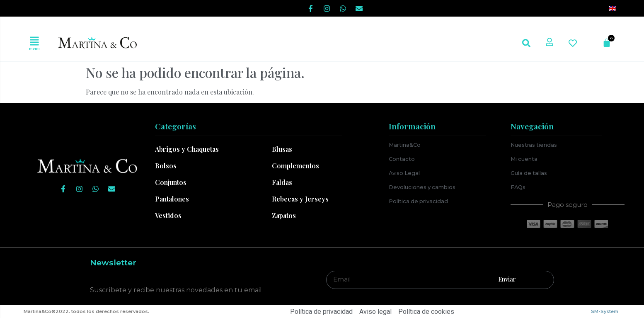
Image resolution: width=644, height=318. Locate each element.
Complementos (295, 166)
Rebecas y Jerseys (300, 199)
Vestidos (168, 215)
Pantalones (172, 199)
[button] (34, 41)
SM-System (605, 311)
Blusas (282, 149)
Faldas (282, 182)
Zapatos (284, 215)
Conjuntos (171, 182)
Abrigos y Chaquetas (187, 149)
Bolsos (166, 166)
